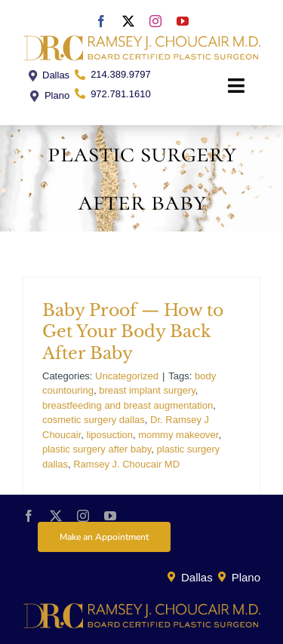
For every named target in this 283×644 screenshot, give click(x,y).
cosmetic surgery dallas (94, 420)
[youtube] (183, 21)
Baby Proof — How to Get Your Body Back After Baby (133, 332)
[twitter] (128, 21)
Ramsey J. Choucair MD (126, 464)
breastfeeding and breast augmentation (128, 405)
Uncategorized (127, 376)
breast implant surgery (147, 390)
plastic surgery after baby (97, 449)
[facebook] (101, 21)
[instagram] (155, 21)
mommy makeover (178, 435)
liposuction (110, 435)
